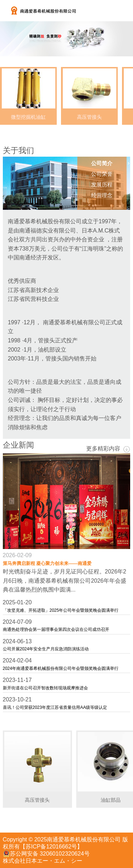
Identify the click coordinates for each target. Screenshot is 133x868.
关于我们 (18, 150)
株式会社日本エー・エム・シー (43, 861)
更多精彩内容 (108, 449)
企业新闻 (18, 445)
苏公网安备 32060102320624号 (46, 854)
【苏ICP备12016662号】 (51, 847)
